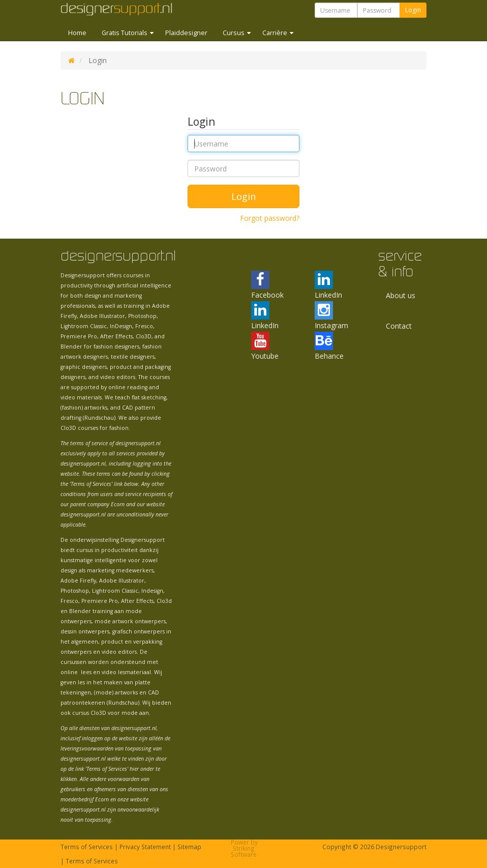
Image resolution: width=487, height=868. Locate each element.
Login (413, 10)
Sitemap (189, 847)
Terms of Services (87, 847)
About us (401, 295)
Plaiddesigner (186, 33)
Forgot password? (270, 218)
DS (71, 61)
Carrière (276, 33)
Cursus (234, 33)
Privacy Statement (145, 847)
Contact (399, 326)
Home (77, 33)
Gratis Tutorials (125, 33)
